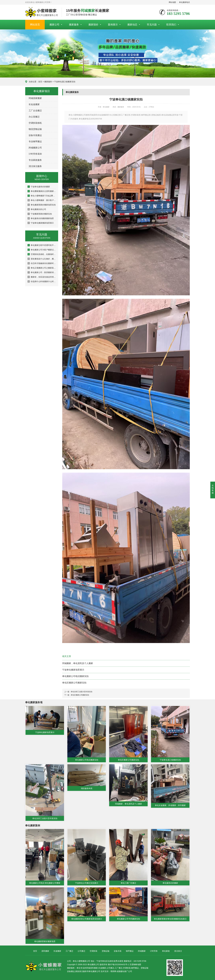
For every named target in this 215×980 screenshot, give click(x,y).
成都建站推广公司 (124, 971)
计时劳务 (154, 951)
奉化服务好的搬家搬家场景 (41, 218)
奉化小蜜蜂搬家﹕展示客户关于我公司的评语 (42, 200)
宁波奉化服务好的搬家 (39, 187)
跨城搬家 (142, 951)
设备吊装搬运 (35, 135)
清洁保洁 (178, 951)
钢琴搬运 (130, 951)
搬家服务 (74, 25)
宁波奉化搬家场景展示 (73, 670)
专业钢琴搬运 (35, 141)
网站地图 (172, 2)
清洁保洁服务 (35, 166)
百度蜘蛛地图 (135, 964)
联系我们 (171, 25)
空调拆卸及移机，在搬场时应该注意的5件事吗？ (42, 254)
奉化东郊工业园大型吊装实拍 (82, 692)
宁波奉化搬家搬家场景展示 (41, 223)
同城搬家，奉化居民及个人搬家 (78, 663)
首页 (40, 82)
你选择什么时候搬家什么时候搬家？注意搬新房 (42, 281)
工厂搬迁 (69, 951)
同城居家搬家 (35, 98)
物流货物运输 (35, 129)
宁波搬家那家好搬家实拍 (40, 214)
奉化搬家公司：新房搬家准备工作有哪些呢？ (42, 272)
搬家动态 (132, 25)
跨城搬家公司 (35, 148)
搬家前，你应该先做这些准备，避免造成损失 (42, 277)
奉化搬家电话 (184, 2)
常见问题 (152, 25)
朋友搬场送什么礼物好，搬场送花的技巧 (42, 259)
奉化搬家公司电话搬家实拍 (75, 676)
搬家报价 (93, 25)
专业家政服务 (35, 160)
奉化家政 (166, 951)
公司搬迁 (81, 951)
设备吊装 (118, 951)
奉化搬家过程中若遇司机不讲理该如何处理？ (42, 245)
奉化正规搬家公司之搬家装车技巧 (42, 268)
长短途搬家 (34, 104)
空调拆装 (94, 951)
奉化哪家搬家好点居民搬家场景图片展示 (42, 191)
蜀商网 (113, 971)
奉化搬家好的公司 (37, 209)
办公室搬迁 (34, 117)
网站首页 (35, 25)
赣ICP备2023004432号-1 (118, 964)
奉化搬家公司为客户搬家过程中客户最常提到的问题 (42, 250)
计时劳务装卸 (35, 154)
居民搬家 (45, 951)
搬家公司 (54, 25)
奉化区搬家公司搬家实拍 (74, 683)
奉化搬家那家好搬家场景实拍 (42, 205)
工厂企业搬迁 (35, 111)
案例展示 (113, 25)
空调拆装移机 (35, 123)
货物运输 (106, 951)
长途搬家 (57, 951)
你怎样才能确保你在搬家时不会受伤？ (42, 263)
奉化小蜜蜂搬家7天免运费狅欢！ (42, 196)
